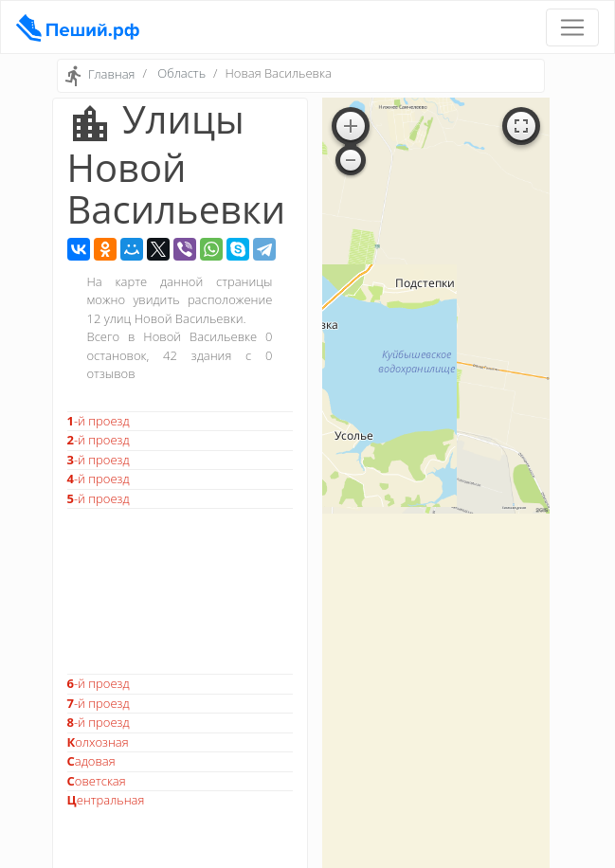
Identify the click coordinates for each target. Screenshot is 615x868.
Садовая (91, 761)
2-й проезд (99, 440)
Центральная (106, 800)
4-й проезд (99, 479)
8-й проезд (99, 722)
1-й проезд (99, 421)
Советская (97, 781)
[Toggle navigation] (572, 27)
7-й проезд (99, 703)
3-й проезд (99, 460)
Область (181, 73)
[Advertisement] (180, 591)
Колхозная (98, 742)
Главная (112, 75)
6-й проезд (99, 683)
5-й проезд (99, 498)
